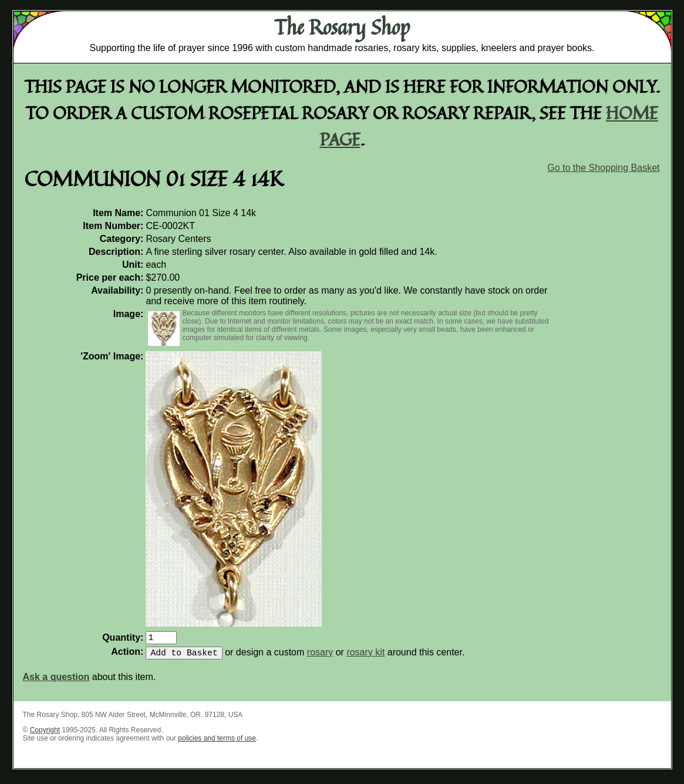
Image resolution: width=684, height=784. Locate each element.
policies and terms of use (217, 743)
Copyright (45, 735)
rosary (320, 657)
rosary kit (365, 657)
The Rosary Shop (342, 27)
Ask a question (56, 682)
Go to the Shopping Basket (603, 168)
